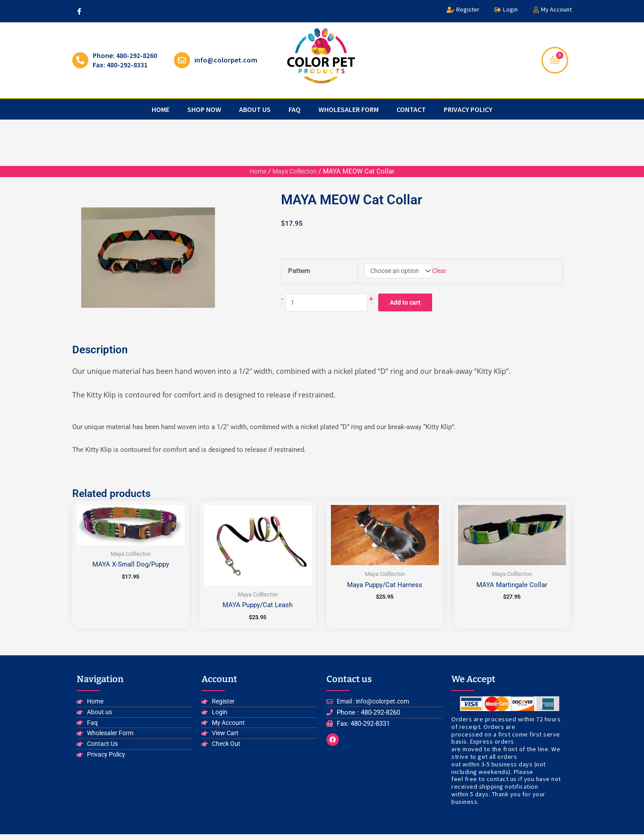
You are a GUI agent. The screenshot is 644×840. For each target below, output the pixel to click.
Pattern (299, 272)
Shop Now (204, 109)
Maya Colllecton (295, 171)
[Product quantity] (330, 306)
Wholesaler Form (349, 109)
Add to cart (415, 306)
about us (255, 109)
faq (295, 109)
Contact (411, 109)
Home (161, 109)
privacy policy (468, 109)
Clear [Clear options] (441, 272)
